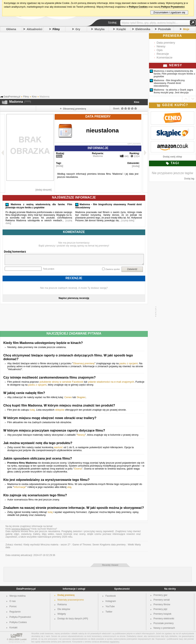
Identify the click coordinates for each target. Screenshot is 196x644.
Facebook (111, 596)
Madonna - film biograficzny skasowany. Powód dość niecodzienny (169, 83)
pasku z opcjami (128, 363)
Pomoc (13, 606)
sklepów (60, 410)
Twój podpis (49, 269)
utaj (69, 487)
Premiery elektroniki (164, 619)
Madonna (98, 156)
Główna (11, 29)
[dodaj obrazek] (44, 190)
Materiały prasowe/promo (71, 600)
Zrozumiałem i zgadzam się (169, 12)
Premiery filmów (162, 604)
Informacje (20, 487)
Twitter (109, 612)
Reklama (62, 604)
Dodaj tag (189, 179)
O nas (13, 601)
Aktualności (34, 29)
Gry (78, 29)
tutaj (32, 410)
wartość (58, 447)
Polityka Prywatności (20, 617)
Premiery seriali (162, 600)
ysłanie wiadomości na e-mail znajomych (111, 382)
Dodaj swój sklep (172, 157)
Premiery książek (162, 614)
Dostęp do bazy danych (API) (73, 619)
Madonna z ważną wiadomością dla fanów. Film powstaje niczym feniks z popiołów (174, 74)
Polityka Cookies (18, 622)
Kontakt (13, 628)
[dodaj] (60, 166)
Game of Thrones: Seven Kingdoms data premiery (99, 545)
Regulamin (15, 612)
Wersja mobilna (17, 596)
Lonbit (23, 639)
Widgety (62, 614)
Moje (186, 29)
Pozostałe (165, 29)
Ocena (78, 469)
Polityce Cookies (138, 7)
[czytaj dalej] (128, 220)
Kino (137, 102)
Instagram (111, 601)
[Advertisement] (79, 64)
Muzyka (99, 29)
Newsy (81, 435)
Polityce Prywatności (173, 7)
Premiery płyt (160, 609)
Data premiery (166, 43)
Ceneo (68, 397)
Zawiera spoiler (113, 269)
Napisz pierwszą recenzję (74, 298)
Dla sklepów (64, 609)
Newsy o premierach (164, 628)
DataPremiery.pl (26, 589)
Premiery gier (160, 595)
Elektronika (143, 29)
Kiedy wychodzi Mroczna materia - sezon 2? (47, 545)
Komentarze (165, 57)
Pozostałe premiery (164, 623)
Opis (160, 50)
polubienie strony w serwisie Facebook (61, 382)
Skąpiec (81, 397)
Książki (121, 29)
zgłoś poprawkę (134, 144)
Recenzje (163, 54)
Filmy (56, 29)
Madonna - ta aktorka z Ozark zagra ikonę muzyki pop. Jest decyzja (173, 91)
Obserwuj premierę (84, 363)
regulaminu (114, 642)
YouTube (110, 606)
